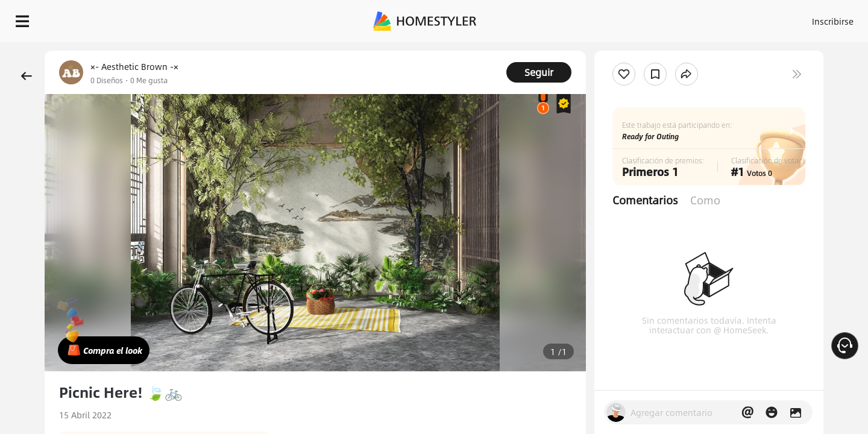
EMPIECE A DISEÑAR (804, 18)
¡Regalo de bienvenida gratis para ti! (586, 51)
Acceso (633, 18)
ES (724, 18)
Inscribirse (680, 18)
